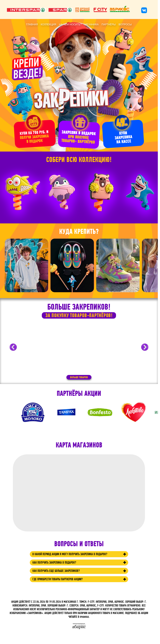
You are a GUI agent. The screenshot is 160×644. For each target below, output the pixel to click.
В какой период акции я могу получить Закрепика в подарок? (72, 558)
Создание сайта (75, 624)
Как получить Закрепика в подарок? (60, 570)
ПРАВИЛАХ (84, 617)
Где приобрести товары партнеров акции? (64, 588)
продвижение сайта (82, 624)
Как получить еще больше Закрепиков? (62, 579)
